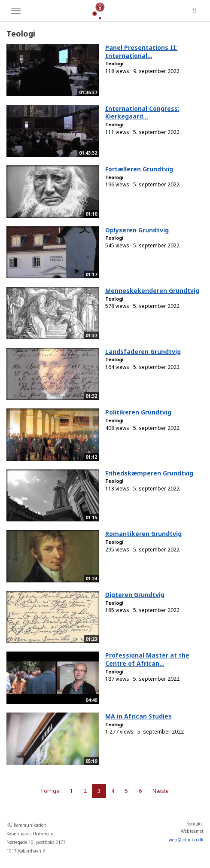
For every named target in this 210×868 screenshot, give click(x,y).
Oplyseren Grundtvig (137, 230)
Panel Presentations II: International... (142, 52)
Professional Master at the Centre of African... (147, 659)
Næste (161, 791)
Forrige (50, 791)
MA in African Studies (138, 716)
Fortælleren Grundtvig (139, 169)
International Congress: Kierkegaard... (142, 113)
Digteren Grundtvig (135, 595)
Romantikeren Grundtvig (143, 534)
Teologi (114, 63)
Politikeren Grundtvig (138, 412)
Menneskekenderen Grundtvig (152, 291)
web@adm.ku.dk (186, 840)
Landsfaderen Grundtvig (143, 352)
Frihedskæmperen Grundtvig (149, 473)
